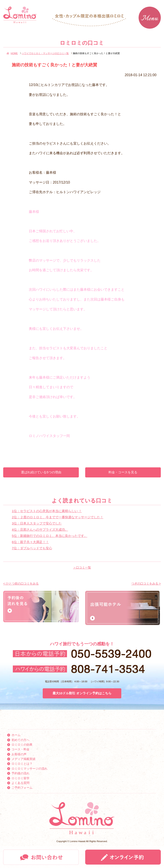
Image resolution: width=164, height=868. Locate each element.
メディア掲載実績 (23, 759)
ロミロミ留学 (20, 778)
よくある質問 (20, 783)
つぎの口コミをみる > (146, 584)
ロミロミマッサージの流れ (29, 769)
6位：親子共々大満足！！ (30, 542)
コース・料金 (20, 749)
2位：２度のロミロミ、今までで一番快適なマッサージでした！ (57, 517)
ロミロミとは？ (22, 764)
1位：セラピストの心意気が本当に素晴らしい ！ (47, 511)
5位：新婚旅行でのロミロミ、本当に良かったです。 (49, 536)
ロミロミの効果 (22, 745)
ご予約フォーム (22, 788)
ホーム (16, 735)
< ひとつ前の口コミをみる (21, 584)
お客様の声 (19, 754)
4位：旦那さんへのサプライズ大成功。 (40, 530)
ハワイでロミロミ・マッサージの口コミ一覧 (45, 53)
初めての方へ (20, 740)
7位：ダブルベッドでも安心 (32, 548)
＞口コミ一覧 (82, 567)
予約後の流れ (20, 773)
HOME (14, 53)
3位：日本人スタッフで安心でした (37, 523)
